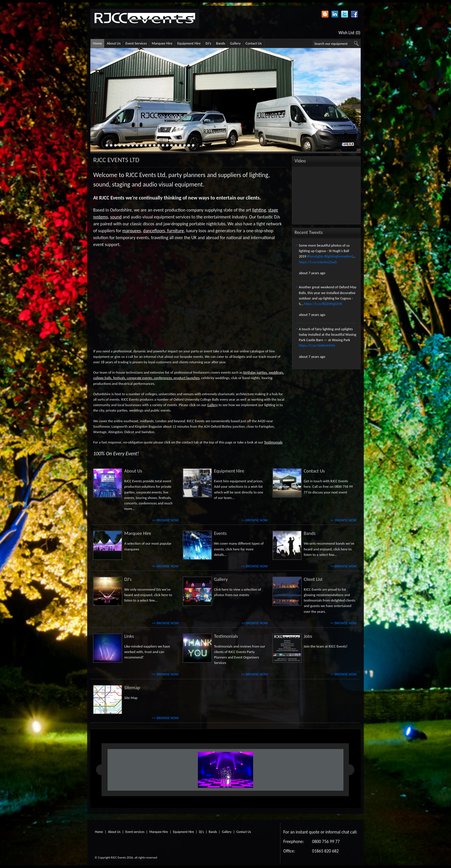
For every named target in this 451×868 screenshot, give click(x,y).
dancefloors (154, 231)
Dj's (201, 832)
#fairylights (315, 256)
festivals (119, 378)
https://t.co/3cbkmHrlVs (317, 345)
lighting (259, 210)
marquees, (132, 231)
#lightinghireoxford (339, 256)
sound (116, 217)
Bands (221, 43)
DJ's (209, 43)
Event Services (136, 43)
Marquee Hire (162, 43)
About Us (114, 43)
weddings (276, 372)
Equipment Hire (189, 43)
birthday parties (255, 372)
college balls (102, 378)
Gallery (235, 43)
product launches (187, 378)
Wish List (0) (349, 33)
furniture (175, 231)
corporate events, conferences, (150, 378)
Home (97, 43)
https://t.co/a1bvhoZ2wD (318, 262)
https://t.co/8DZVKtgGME (323, 304)
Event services (135, 832)
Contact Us (254, 43)
